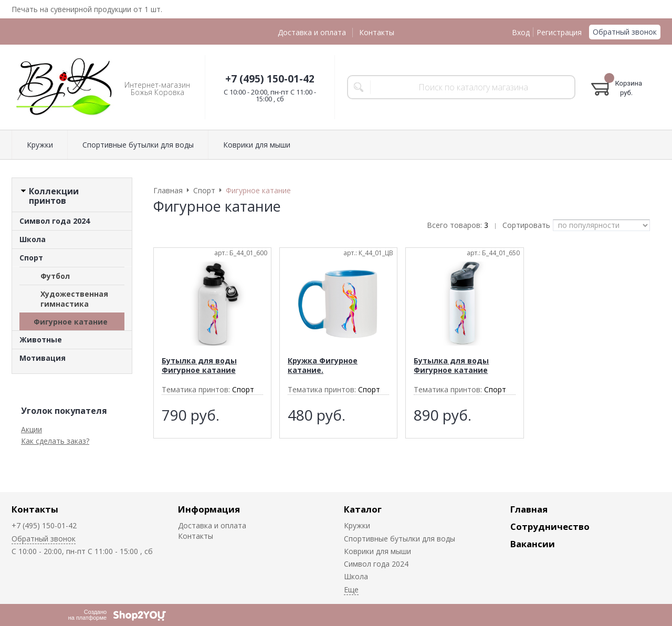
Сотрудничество (550, 526)
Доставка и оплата (312, 32)
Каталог (363, 509)
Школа (33, 239)
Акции (31, 429)
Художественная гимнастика (74, 299)
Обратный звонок (625, 32)
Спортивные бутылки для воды (138, 145)
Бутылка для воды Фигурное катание (199, 365)
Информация (209, 509)
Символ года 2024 (55, 221)
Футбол (55, 276)
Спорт (31, 258)
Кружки (40, 145)
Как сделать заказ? (55, 441)
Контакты (377, 32)
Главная (529, 509)
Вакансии (533, 544)
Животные (41, 340)
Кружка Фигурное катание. (323, 365)
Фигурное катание (71, 322)
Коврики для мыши (257, 145)
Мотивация (43, 358)
